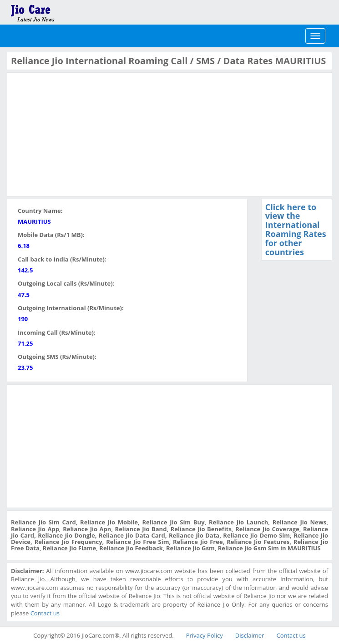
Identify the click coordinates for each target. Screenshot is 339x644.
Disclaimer (250, 635)
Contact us (45, 613)
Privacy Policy (205, 635)
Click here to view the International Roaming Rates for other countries (296, 229)
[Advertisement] (79, 133)
